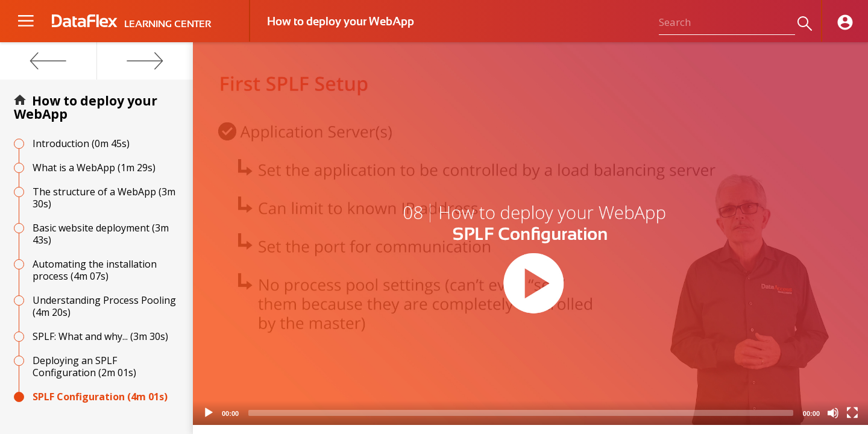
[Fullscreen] (852, 413)
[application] (530, 234)
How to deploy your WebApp (86, 107)
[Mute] (833, 413)
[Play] (209, 413)
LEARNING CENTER (168, 24)
